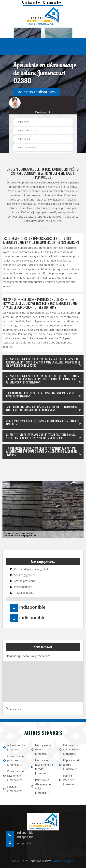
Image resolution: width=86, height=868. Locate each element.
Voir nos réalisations (36, 92)
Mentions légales (64, 861)
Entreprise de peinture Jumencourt (14, 760)
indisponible (31, 2)
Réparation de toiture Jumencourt (70, 765)
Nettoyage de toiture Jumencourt (41, 749)
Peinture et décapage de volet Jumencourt (41, 786)
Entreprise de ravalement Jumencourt (14, 776)
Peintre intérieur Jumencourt (68, 780)
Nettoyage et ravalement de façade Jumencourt (42, 767)
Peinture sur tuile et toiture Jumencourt (70, 749)
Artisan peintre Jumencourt (14, 747)
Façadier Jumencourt (12, 789)
